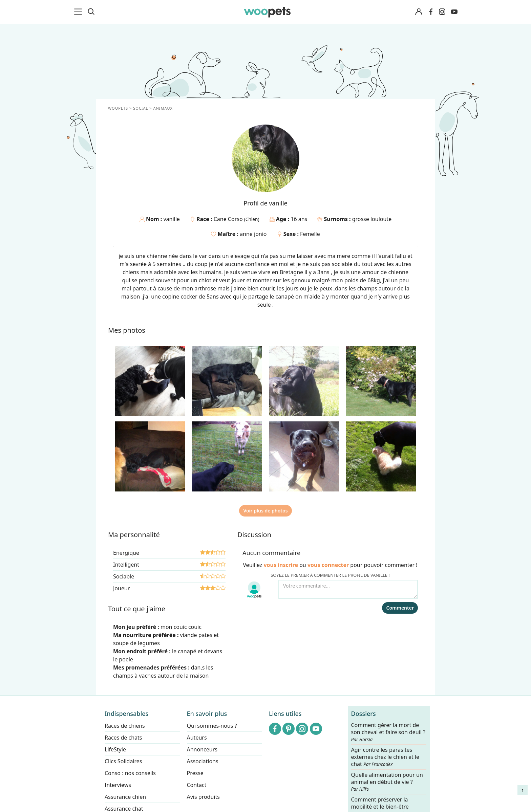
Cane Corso (229, 219)
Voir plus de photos (265, 511)
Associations (203, 761)
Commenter (400, 608)
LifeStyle (115, 749)
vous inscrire (281, 565)
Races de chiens (125, 726)
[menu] (79, 12)
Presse (195, 773)
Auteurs (197, 738)
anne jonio (253, 234)
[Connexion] (419, 12)
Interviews (118, 785)
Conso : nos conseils (130, 773)
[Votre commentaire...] (348, 589)
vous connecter (328, 565)
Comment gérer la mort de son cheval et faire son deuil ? (388, 732)
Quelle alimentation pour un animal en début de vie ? (387, 782)
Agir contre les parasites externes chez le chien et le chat (385, 757)
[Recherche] (91, 12)
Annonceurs (202, 749)
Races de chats (123, 738)
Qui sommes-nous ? (212, 726)
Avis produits (203, 797)
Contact (197, 785)
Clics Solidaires (123, 761)
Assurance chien (125, 797)
